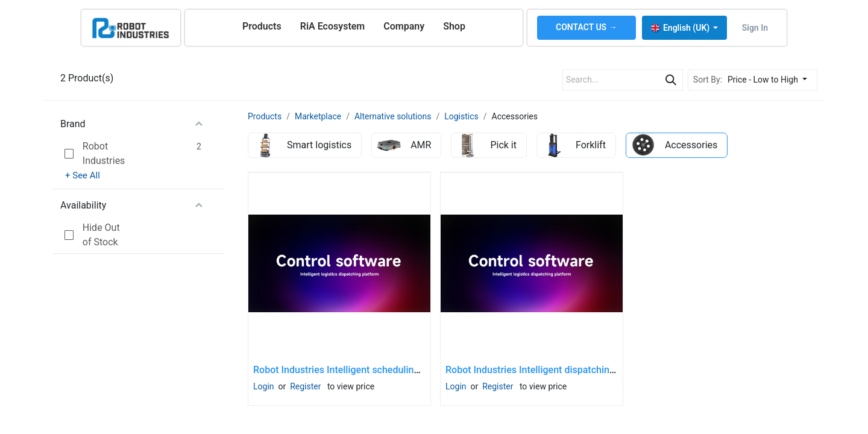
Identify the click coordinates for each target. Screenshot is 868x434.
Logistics (461, 116)
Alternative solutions (393, 116)
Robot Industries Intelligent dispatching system (547, 370)
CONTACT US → (587, 27)
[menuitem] (262, 27)
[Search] (671, 80)
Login (264, 386)
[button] (771, 80)
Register (305, 386)
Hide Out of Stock (101, 235)
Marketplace (318, 116)
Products (265, 116)
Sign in (755, 28)
